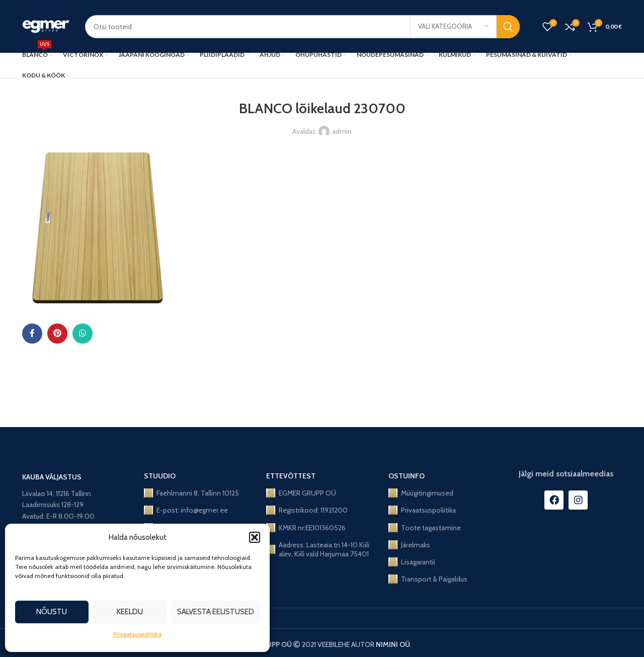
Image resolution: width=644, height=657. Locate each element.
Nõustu (52, 612)
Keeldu (130, 612)
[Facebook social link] (32, 334)
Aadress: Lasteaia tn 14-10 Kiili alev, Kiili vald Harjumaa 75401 (318, 549)
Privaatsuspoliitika (137, 634)
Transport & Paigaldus (428, 579)
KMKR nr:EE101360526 (306, 528)
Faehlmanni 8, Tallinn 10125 (191, 493)
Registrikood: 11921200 (307, 510)
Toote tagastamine (425, 528)
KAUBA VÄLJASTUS (52, 477)
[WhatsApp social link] (83, 334)
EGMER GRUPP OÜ (301, 493)
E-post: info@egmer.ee (186, 510)
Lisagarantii (412, 562)
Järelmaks (409, 545)
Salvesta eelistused (216, 612)
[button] (255, 537)
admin (342, 131)
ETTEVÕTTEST (291, 476)
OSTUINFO (407, 476)
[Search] (302, 27)
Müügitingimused (421, 493)
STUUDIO (160, 476)
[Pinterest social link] (57, 334)
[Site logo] (46, 26)
